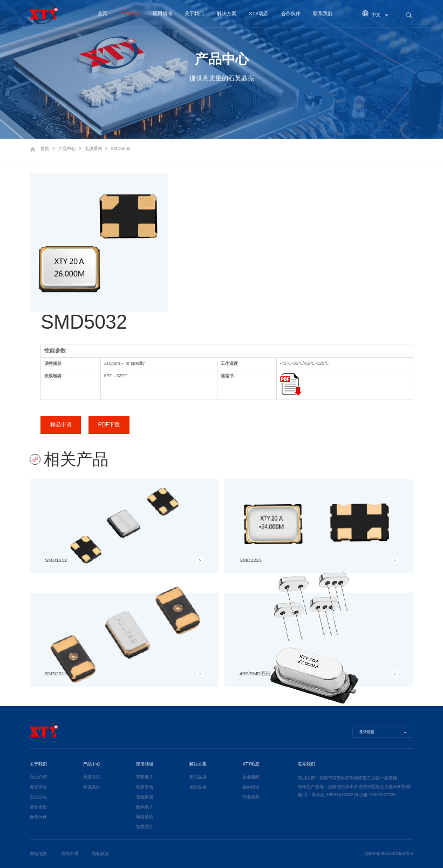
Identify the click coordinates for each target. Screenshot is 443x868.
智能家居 (145, 797)
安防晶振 (198, 777)
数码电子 (145, 807)
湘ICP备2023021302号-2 (389, 854)
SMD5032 (120, 149)
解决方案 (227, 13)
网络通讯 (145, 817)
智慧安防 (145, 787)
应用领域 (162, 13)
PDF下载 (109, 425)
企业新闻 (251, 777)
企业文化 (38, 797)
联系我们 (323, 13)
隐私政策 (100, 854)
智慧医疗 (145, 827)
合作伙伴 (291, 13)
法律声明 (70, 854)
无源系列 (93, 149)
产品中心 (130, 13)
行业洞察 (251, 797)
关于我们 (194, 13)
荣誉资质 (38, 807)
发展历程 (38, 787)
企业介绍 (38, 777)
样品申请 (61, 425)
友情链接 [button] (367, 732)
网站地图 (38, 854)
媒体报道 (251, 787)
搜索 (408, 16)
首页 (103, 13)
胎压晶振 (198, 787)
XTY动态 (258, 13)
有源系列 (92, 787)
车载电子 (145, 777)
